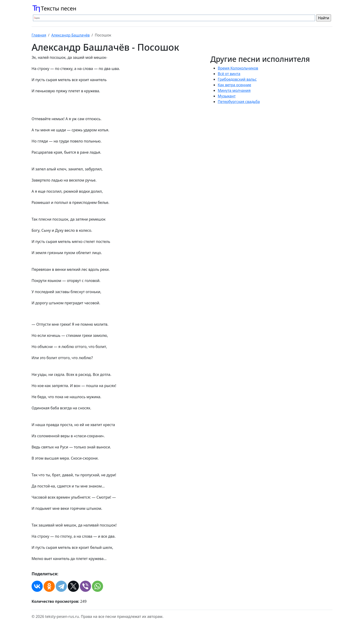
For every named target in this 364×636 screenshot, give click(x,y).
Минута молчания (234, 90)
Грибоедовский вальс (237, 79)
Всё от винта (229, 74)
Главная (39, 35)
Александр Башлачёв (70, 35)
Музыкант (227, 96)
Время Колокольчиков (238, 68)
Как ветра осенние (234, 85)
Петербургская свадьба (239, 102)
